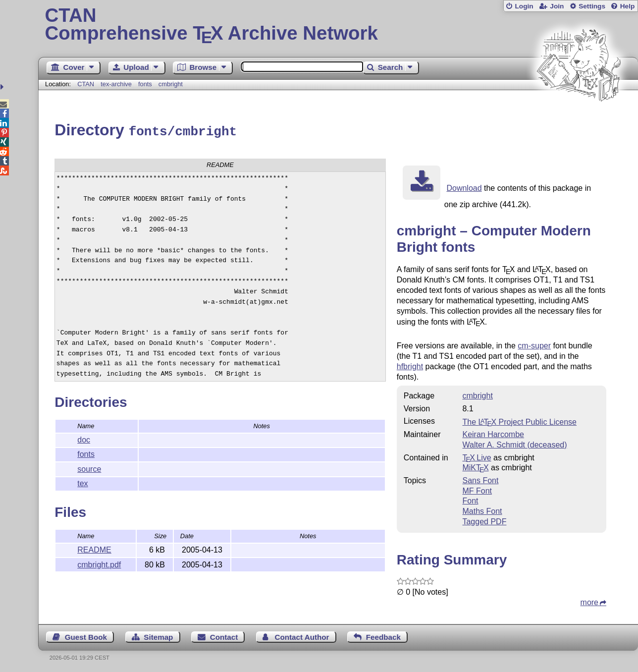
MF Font (477, 489)
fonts (145, 84)
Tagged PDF (484, 520)
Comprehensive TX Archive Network (338, 25)
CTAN (86, 84)
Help (628, 6)
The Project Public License (519, 420)
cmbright (171, 84)
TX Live (477, 456)
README (94, 548)
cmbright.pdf (99, 563)
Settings (592, 6)
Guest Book (86, 636)
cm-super (534, 344)
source (89, 468)
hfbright (410, 365)
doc (84, 438)
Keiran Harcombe (493, 433)
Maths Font (482, 510)
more (589, 601)
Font (470, 499)
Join (557, 6)
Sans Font (480, 479)
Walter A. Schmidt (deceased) (514, 443)
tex (82, 482)
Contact (224, 636)
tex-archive (116, 84)
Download (464, 187)
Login (524, 6)
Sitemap (158, 636)
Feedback (383, 636)
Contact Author (302, 636)
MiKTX (475, 466)
